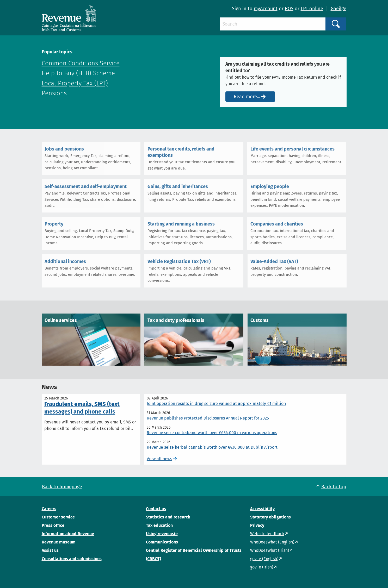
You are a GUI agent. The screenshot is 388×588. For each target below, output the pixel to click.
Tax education (159, 525)
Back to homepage (62, 487)
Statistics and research (168, 517)
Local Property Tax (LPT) (75, 83)
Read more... (247, 97)
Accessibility (262, 509)
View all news (159, 459)
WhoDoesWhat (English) (272, 542)
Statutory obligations (270, 517)
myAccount (266, 9)
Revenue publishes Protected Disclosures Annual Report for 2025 (208, 418)
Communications (162, 542)
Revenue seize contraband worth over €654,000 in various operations (212, 433)
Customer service (58, 517)
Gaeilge (338, 9)
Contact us (156, 509)
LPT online (312, 9)
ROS (289, 9)
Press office (53, 525)
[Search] (273, 24)
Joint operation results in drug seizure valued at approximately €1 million (216, 404)
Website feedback (267, 534)
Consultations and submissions (72, 559)
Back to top (334, 487)
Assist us (50, 550)
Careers (49, 509)
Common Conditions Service (81, 63)
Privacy (257, 525)
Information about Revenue (68, 534)
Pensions (54, 93)
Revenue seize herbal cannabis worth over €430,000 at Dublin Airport (212, 447)
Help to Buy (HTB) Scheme (78, 73)
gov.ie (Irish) (262, 567)
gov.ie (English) (264, 559)
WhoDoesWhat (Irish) (270, 550)
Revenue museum (59, 542)
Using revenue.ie (162, 534)
